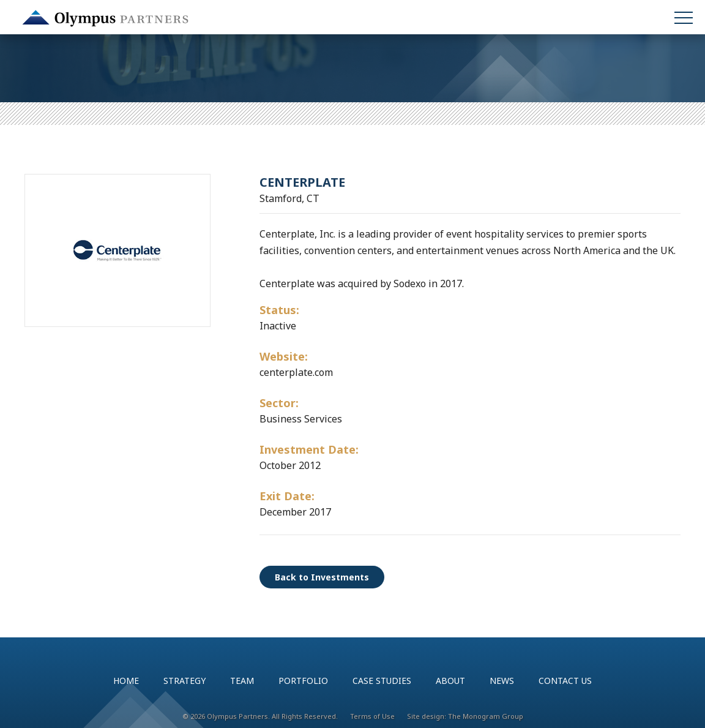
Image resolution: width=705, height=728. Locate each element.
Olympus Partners (105, 18)
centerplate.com (296, 372)
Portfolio (303, 681)
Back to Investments (322, 577)
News (502, 681)
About (450, 681)
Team (242, 681)
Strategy (185, 681)
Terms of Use (372, 716)
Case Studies (382, 681)
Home (126, 681)
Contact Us (565, 681)
